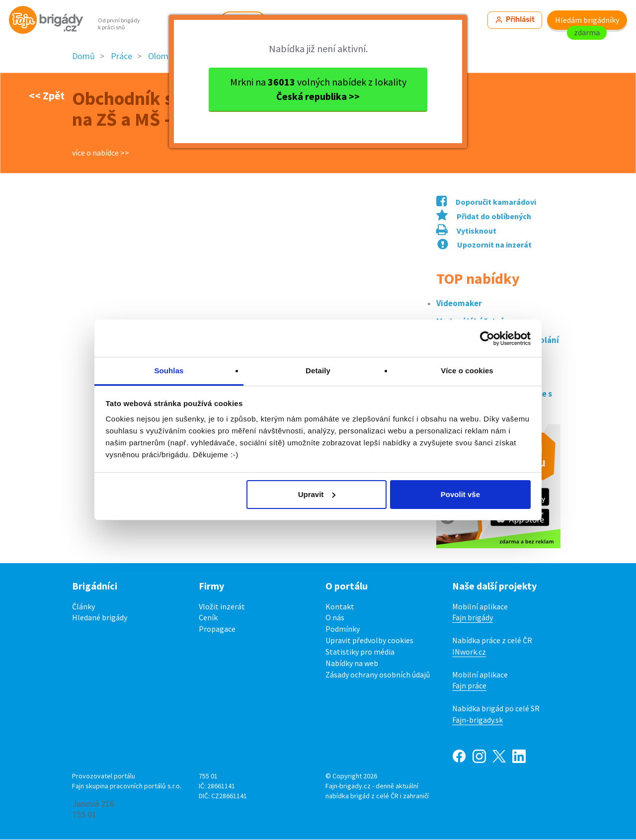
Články (83, 606)
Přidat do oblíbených (484, 217)
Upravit (317, 494)
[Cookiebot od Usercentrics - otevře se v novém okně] (487, 338)
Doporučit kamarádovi (486, 202)
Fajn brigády (473, 618)
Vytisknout (466, 231)
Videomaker (459, 303)
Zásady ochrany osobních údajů (378, 674)
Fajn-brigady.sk (477, 720)
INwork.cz (469, 652)
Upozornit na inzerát (484, 245)
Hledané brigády (100, 618)
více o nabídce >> (101, 153)
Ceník (208, 618)
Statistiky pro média (360, 652)
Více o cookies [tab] (467, 371)
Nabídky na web (352, 663)
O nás (335, 618)
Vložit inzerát (222, 606)
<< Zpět (47, 95)
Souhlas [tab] (169, 371)
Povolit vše (460, 494)
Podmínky (343, 629)
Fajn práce (469, 686)
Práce (121, 56)
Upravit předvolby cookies (369, 641)
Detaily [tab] (318, 371)
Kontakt (340, 606)
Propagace (217, 629)
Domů (83, 56)
